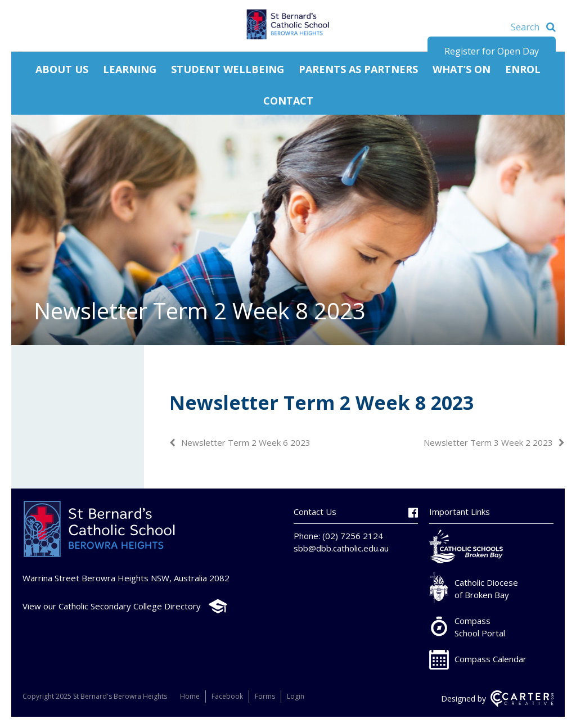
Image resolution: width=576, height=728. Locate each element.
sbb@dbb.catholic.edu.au (341, 548)
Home (190, 696)
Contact (288, 101)
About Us (62, 69)
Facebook (227, 696)
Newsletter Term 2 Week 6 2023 (246, 442)
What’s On (462, 69)
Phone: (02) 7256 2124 (338, 536)
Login (296, 696)
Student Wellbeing (228, 69)
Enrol (523, 69)
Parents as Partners (358, 69)
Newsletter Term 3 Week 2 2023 (488, 442)
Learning (130, 69)
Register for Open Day (492, 51)
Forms (265, 696)
